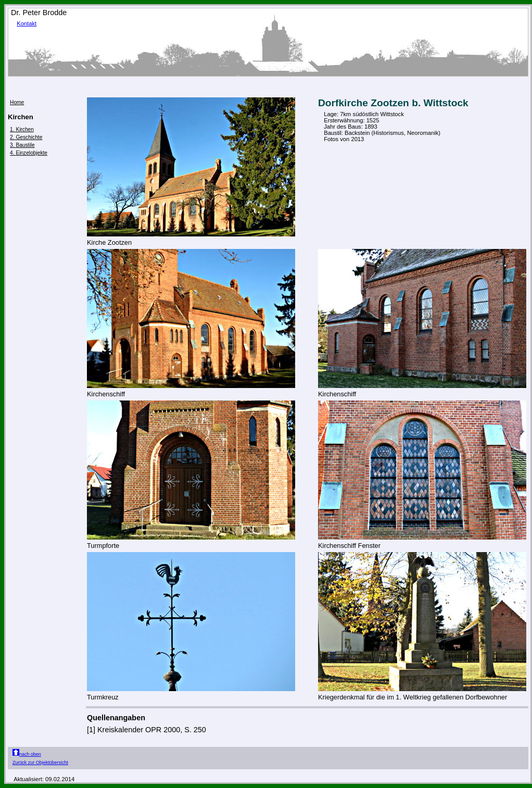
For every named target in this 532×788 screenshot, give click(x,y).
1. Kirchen (22, 129)
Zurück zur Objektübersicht (40, 762)
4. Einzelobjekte (29, 153)
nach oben (27, 754)
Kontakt (27, 23)
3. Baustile (22, 145)
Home (17, 102)
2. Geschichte (26, 137)
